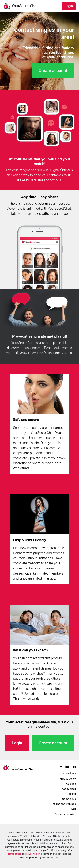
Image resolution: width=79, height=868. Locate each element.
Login (69, 6)
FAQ (73, 809)
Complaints (69, 799)
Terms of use (68, 774)
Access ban (69, 789)
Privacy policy (68, 779)
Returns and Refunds (63, 804)
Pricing (72, 794)
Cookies (71, 784)
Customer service (65, 814)
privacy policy (33, 854)
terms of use (15, 854)
